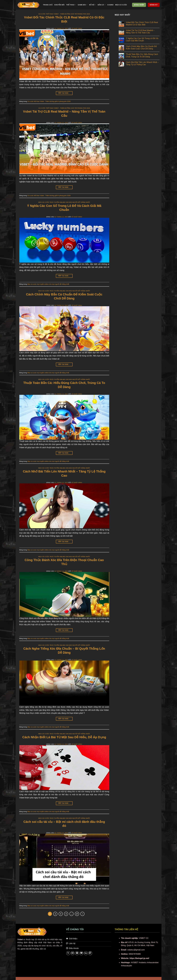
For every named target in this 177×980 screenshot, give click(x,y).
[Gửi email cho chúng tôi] (73, 953)
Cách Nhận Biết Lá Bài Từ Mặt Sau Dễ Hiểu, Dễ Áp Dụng (64, 737)
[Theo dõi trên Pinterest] (77, 953)
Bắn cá (102, 5)
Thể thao (71, 5)
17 (77, 914)
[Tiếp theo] (82, 914)
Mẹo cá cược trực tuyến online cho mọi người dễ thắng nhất (64, 202)
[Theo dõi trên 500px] (86, 953)
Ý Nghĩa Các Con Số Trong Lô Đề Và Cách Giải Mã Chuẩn (142, 40)
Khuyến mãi (59, 5)
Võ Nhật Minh (77, 28)
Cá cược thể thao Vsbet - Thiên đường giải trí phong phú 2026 (64, 14)
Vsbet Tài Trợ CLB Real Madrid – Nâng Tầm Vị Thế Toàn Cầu (140, 32)
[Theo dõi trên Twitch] (90, 953)
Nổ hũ (93, 5)
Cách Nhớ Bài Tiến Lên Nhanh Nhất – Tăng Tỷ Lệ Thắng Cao (142, 63)
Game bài (83, 5)
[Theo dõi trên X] (68, 953)
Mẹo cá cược (121, 5)
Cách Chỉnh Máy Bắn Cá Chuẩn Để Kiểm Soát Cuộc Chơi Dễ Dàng (141, 48)
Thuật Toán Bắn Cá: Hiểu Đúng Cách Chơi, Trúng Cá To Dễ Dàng (142, 55)
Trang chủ (48, 5)
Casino (110, 5)
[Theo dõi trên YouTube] (81, 953)
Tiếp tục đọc (64, 93)
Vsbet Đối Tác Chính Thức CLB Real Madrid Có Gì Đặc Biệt (142, 24)
